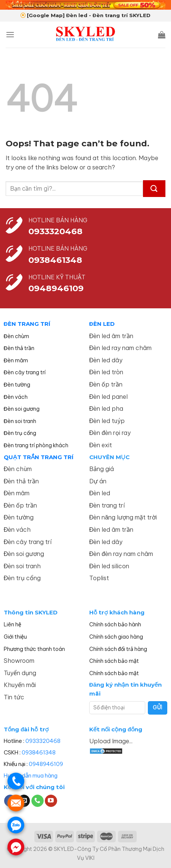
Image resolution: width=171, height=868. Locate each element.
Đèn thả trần (19, 348)
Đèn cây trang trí (25, 372)
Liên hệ (13, 624)
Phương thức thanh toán (34, 649)
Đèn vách (16, 397)
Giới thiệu (15, 637)
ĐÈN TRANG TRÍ (27, 324)
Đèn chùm (16, 336)
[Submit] (154, 189)
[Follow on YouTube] (51, 801)
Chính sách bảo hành (115, 624)
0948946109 (46, 764)
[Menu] (10, 34)
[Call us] (38, 801)
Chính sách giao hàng (116, 637)
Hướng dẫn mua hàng (31, 775)
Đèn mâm (16, 360)
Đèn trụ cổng (20, 433)
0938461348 (39, 752)
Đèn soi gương (22, 409)
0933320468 (55, 231)
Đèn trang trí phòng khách (36, 445)
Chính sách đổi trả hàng (118, 649)
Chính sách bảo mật (114, 661)
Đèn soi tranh (20, 421)
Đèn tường (17, 385)
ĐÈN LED (102, 324)
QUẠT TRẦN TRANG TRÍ (39, 457)
